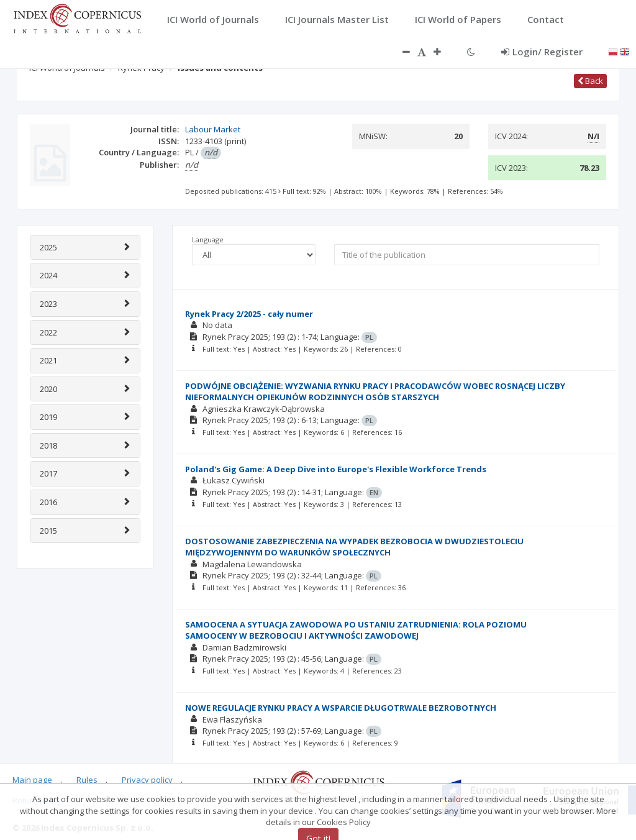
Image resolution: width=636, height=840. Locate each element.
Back (590, 81)
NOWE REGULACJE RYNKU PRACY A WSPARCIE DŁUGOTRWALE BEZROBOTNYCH (341, 708)
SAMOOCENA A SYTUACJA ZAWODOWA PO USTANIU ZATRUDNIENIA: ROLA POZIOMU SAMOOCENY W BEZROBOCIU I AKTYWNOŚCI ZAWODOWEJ (356, 630)
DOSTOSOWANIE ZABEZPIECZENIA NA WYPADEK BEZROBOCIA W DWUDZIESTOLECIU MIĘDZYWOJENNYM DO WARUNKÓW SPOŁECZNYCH (354, 547)
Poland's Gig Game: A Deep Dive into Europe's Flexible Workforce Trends (336, 469)
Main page (32, 780)
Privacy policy (147, 780)
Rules (87, 780)
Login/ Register (542, 52)
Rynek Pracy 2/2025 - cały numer (249, 314)
